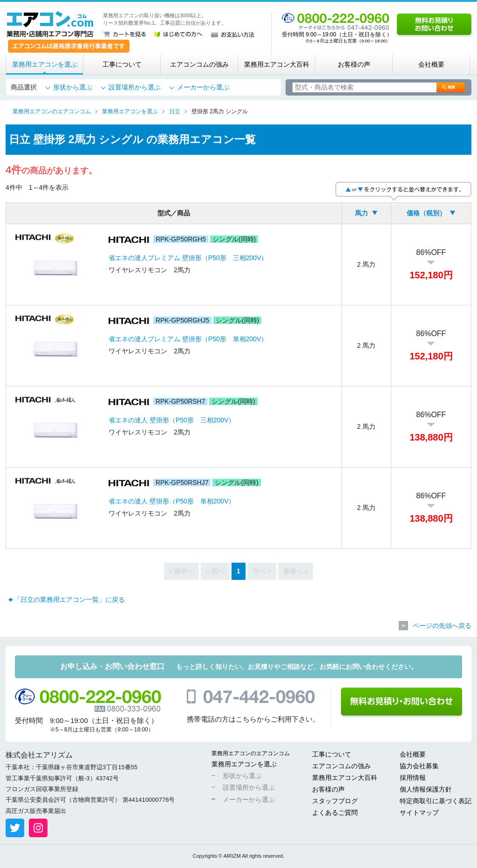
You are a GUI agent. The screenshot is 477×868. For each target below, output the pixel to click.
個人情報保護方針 (426, 789)
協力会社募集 (419, 766)
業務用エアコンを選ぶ (45, 64)
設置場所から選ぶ (135, 87)
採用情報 (413, 778)
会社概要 (431, 64)
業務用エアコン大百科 (277, 64)
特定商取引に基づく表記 (436, 801)
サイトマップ (419, 813)
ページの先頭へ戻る (442, 626)
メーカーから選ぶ (203, 87)
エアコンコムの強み (199, 64)
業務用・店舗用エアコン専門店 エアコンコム (50, 24)
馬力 (361, 213)
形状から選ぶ (73, 87)
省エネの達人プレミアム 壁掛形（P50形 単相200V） (188, 339)
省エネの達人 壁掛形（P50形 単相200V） (172, 501)
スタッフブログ (335, 801)
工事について (122, 64)
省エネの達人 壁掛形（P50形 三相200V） (172, 420)
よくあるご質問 (335, 813)
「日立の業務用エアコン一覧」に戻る (69, 599)
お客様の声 (354, 64)
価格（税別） (426, 213)
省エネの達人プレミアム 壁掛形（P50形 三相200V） (188, 258)
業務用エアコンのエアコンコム (251, 753)
